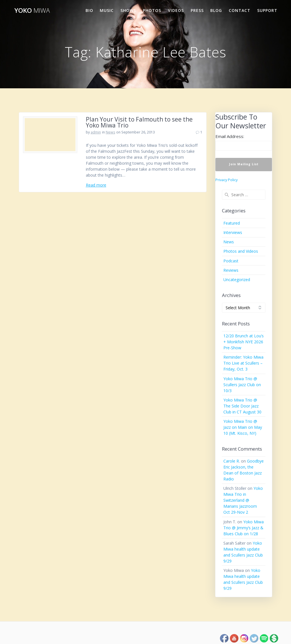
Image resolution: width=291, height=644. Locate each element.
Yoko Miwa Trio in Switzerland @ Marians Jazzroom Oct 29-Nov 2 (243, 500)
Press (197, 10)
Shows (128, 10)
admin (96, 132)
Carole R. (232, 461)
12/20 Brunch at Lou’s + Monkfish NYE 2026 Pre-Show (244, 342)
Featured (232, 223)
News (110, 132)
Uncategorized (237, 280)
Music (107, 10)
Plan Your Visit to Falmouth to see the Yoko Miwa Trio (139, 122)
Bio (89, 10)
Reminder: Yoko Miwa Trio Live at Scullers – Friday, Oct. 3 (243, 363)
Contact (240, 10)
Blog (216, 10)
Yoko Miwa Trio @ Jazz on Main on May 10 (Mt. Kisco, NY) (243, 427)
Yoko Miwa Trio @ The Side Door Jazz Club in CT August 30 (242, 406)
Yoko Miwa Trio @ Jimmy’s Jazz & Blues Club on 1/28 (244, 528)
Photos (152, 10)
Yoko (32, 11)
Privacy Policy (226, 180)
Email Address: (230, 136)
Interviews (233, 232)
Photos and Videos (241, 251)
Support (267, 10)
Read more (96, 185)
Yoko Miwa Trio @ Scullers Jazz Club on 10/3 (242, 385)
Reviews (231, 270)
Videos (176, 10)
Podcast (231, 261)
